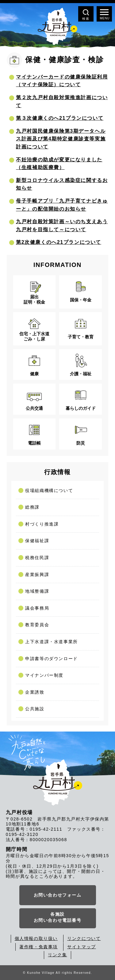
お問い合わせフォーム (58, 895)
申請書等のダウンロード (52, 659)
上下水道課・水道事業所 (52, 642)
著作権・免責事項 (38, 947)
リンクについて (84, 938)
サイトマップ (82, 947)
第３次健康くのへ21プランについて (60, 118)
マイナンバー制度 (44, 675)
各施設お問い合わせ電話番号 (58, 917)
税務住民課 (37, 558)
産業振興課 (37, 575)
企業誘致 (35, 692)
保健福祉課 (37, 541)
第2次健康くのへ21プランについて (59, 242)
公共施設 (35, 709)
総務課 (32, 507)
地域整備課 (37, 591)
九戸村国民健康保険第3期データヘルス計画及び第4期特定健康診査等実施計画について (61, 139)
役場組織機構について (49, 490)
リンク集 (57, 955)
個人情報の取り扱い (36, 938)
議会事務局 (37, 608)
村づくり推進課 (42, 524)
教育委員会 (37, 625)
